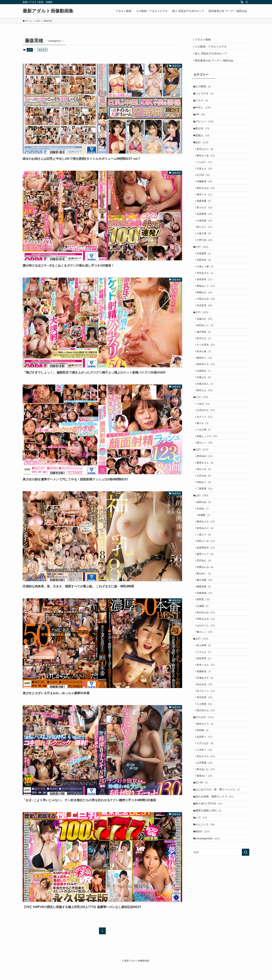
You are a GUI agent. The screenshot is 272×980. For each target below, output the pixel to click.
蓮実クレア (206, 615)
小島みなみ (207, 329)
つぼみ (205, 446)
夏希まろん (206, 513)
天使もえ (206, 183)
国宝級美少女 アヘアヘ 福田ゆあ (215, 64)
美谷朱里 (206, 776)
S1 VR (203, 871)
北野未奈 (205, 285)
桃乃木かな (207, 790)
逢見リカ (206, 212)
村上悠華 (205, 718)
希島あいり (207, 314)
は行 (30, 50)
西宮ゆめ (206, 505)
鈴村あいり (206, 359)
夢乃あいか (207, 856)
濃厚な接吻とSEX (210, 903)
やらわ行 (206, 798)
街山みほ (206, 761)
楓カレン (206, 702)
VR (201, 122)
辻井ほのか (207, 454)
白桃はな (205, 417)
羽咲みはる (207, 688)
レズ (202, 911)
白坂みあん (206, 424)
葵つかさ (206, 226)
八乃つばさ (206, 827)
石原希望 (206, 234)
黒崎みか (206, 321)
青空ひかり (206, 161)
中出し (204, 114)
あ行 (203, 153)
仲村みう (205, 534)
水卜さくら (207, 768)
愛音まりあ (207, 168)
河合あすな (206, 300)
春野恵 (205, 666)
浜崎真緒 (206, 659)
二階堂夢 (206, 542)
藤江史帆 (206, 644)
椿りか (204, 468)
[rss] (242, 2)
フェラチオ (206, 98)
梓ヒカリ (206, 248)
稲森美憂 (205, 219)
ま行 (203, 710)
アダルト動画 (204, 40)
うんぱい (206, 175)
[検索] (247, 2)
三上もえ (205, 725)
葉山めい (205, 637)
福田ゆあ (205, 557)
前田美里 (205, 732)
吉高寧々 (206, 820)
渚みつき (205, 520)
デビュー (206, 130)
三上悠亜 (206, 783)
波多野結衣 (207, 608)
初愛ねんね (206, 630)
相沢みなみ (207, 204)
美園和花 (205, 747)
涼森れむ (206, 351)
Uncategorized (209, 934)
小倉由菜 (206, 241)
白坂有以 (205, 410)
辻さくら (206, 461)
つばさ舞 (205, 476)
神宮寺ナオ (207, 402)
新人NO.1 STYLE (210, 895)
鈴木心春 (205, 388)
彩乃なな (205, 373)
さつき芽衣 (207, 380)
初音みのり (206, 586)
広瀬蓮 (204, 673)
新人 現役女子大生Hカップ (212, 56)
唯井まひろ (206, 805)
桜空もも (206, 431)
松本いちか (207, 739)
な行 (203, 498)
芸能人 (204, 145)
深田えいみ (207, 600)
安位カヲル (207, 842)
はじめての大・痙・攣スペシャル (219, 879)
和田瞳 (204, 813)
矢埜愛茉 (205, 278)
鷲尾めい (206, 864)
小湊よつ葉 (206, 292)
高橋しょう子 (208, 483)
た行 (203, 439)
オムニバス (206, 918)
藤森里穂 (205, 651)
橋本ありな (207, 579)
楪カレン (206, 490)
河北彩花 (206, 336)
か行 (203, 270)
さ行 (203, 344)
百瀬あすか (206, 754)
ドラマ (203, 106)
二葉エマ (205, 593)
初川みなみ (207, 680)
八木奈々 (206, 835)
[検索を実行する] (246, 948)
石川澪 (205, 190)
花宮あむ (205, 622)
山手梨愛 (206, 849)
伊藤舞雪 (206, 197)
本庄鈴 (204, 564)
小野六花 (206, 263)
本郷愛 (206, 571)
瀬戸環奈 (205, 366)
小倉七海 (205, 255)
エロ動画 (204, 90)
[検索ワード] (221, 948)
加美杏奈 (206, 307)
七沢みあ (205, 527)
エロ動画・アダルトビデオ (212, 48)
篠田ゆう (206, 395)
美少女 (204, 138)
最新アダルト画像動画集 (48, 11)
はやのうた (207, 695)
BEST (204, 926)
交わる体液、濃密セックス (216, 887)
